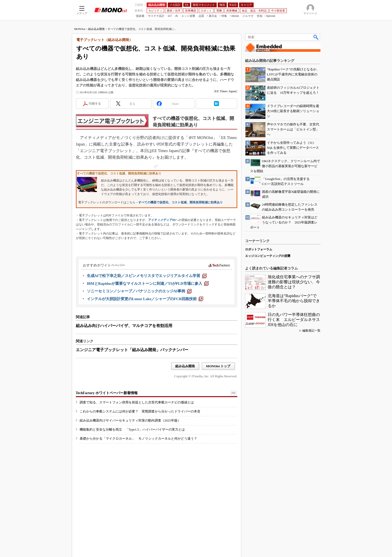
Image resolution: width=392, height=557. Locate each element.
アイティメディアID (162, 220)
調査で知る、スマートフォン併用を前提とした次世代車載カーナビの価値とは (137, 402)
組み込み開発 (96, 29)
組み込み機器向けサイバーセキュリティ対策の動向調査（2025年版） (130, 420)
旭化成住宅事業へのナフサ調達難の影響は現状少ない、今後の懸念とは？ (294, 282)
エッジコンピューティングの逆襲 (268, 256)
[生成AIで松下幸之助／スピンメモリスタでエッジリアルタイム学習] (147, 276)
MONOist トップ (218, 366)
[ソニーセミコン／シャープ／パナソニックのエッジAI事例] (139, 291)
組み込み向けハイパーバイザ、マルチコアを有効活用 (124, 326)
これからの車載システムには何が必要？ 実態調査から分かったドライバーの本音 (140, 411)
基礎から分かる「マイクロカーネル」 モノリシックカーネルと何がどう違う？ (138, 438)
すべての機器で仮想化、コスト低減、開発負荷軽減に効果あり (181, 202)
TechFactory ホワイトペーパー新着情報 (107, 393)
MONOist (80, 29)
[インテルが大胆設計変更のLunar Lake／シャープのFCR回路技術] (145, 299)
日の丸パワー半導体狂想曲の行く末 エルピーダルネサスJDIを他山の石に (294, 320)
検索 (316, 37)
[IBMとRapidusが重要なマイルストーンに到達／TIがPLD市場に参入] (148, 284)
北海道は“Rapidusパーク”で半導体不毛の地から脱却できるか (294, 301)
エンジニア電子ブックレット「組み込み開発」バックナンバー (132, 350)
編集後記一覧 (311, 331)
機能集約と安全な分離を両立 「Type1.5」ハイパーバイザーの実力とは (132, 429)
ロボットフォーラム (259, 249)
